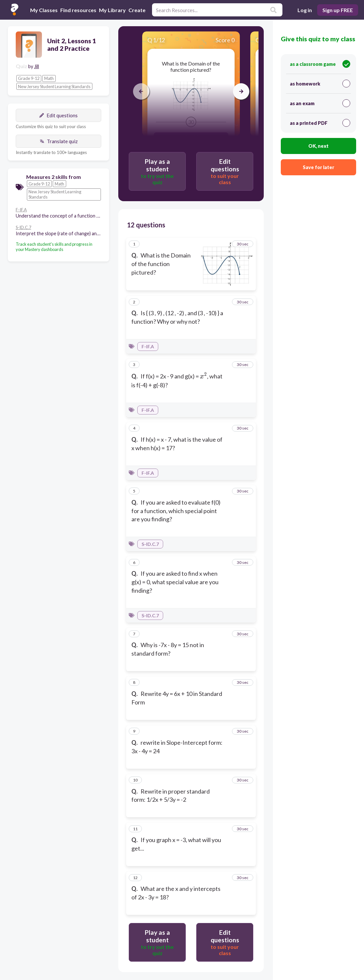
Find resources (78, 10)
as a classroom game (320, 64)
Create (137, 10)
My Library (112, 10)
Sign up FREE (338, 10)
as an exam (320, 103)
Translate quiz (59, 141)
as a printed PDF (320, 123)
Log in (305, 10)
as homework (320, 84)
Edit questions (58, 115)
